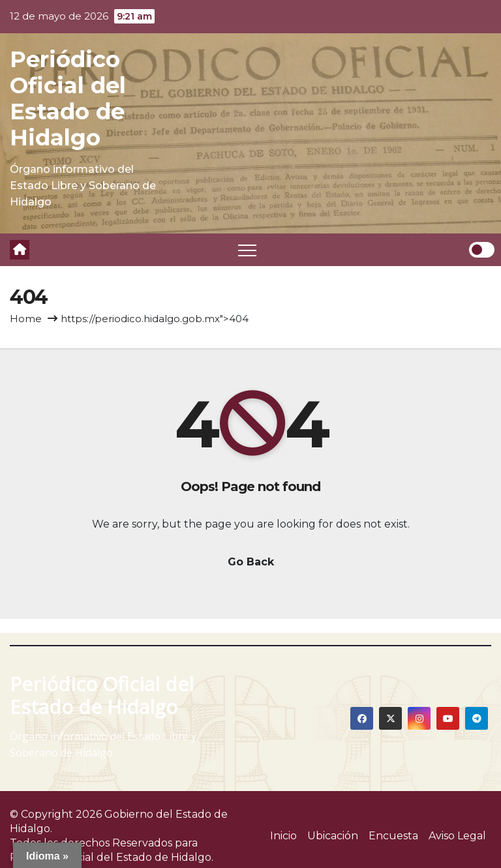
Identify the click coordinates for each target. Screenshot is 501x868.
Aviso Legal (457, 836)
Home (26, 319)
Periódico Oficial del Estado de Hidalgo (68, 98)
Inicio (283, 836)
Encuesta (393, 836)
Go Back (251, 562)
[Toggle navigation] (247, 250)
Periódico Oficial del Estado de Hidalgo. (112, 857)
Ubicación (333, 836)
